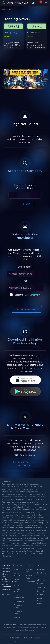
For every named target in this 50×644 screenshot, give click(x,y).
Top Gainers (19, 601)
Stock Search (17, 574)
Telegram (41, 587)
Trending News (17, 19)
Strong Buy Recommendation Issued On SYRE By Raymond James (36, 46)
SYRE (38, 33)
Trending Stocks (27, 455)
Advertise (6, 594)
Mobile (25, 281)
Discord (41, 591)
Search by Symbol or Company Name (25, 187)
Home (4, 10)
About (17, 569)
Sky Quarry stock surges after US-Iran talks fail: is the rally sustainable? (13, 46)
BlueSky (41, 584)
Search (27, 204)
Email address (25, 267)
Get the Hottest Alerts (27, 309)
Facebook (41, 573)
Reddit (40, 595)
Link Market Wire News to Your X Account (25, 464)
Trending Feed (18, 612)
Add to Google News (40, 601)
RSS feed (41, 569)
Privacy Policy (29, 577)
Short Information (19, 596)
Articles (17, 585)
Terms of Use (29, 571)
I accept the (27, 295)
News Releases (18, 580)
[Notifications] (40, 3)
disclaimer (6, 553)
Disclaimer (30, 582)
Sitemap (18, 617)
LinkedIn (41, 580)
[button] (33, 3)
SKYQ (14, 33)
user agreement (33, 295)
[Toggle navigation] (46, 3)
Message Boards (18, 590)
